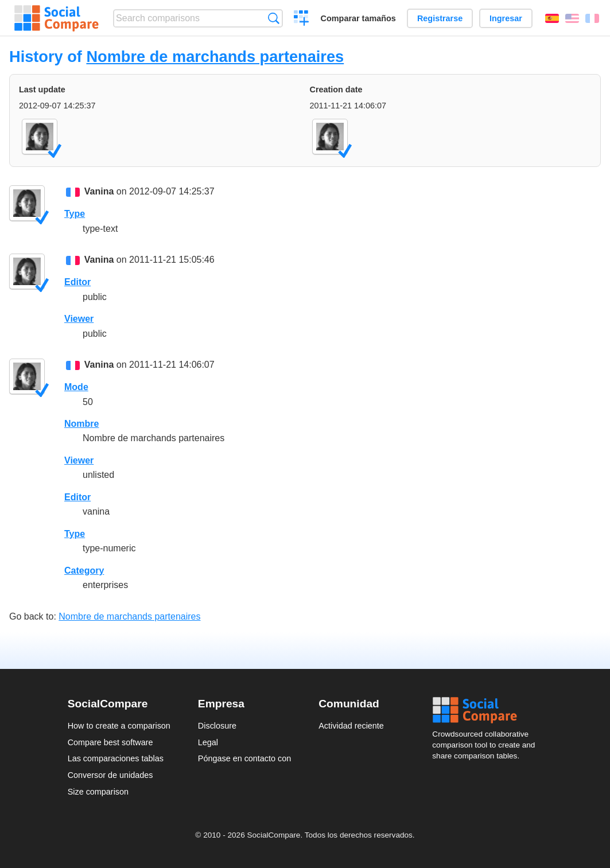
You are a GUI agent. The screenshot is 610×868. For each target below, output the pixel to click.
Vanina (99, 191)
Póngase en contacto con (244, 758)
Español (552, 18)
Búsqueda (273, 18)
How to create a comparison (119, 726)
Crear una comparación (302, 20)
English (572, 18)
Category (84, 571)
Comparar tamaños (358, 18)
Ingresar (506, 18)
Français (592, 18)
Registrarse (440, 18)
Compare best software (110, 742)
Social (487, 710)
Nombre (81, 424)
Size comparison (98, 792)
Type (75, 214)
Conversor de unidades (110, 775)
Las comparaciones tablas (116, 758)
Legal (208, 742)
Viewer (79, 319)
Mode (76, 387)
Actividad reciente (351, 726)
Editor (77, 282)
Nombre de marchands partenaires (215, 57)
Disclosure (217, 726)
